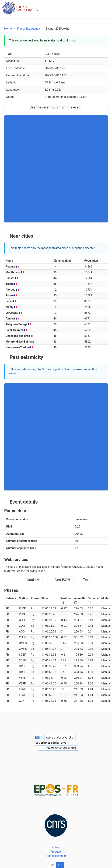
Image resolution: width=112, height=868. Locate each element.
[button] (103, 9)
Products (56, 852)
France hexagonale (29, 29)
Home (8, 29)
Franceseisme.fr (56, 856)
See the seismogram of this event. (56, 107)
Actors (56, 847)
